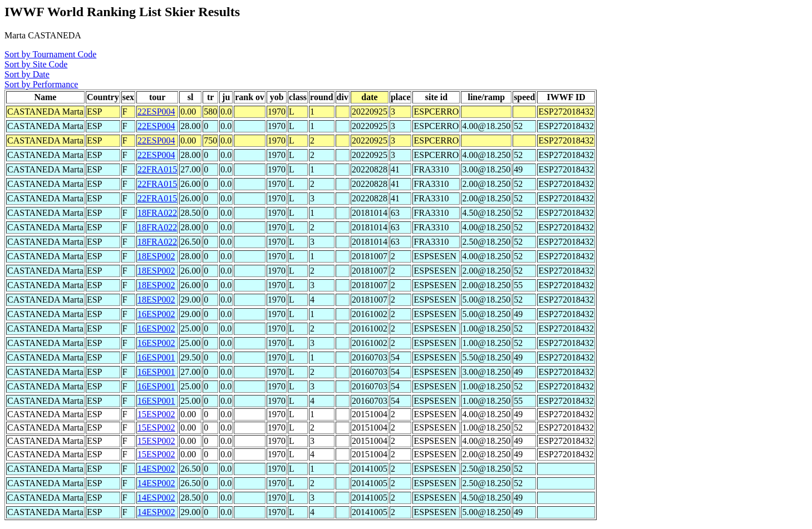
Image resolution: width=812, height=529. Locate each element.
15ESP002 (156, 414)
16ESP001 (156, 357)
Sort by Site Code (36, 64)
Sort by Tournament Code (50, 54)
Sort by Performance (41, 84)
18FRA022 (157, 213)
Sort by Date (27, 74)
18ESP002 (156, 256)
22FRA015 (157, 169)
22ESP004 (156, 112)
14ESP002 (156, 469)
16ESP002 (156, 314)
